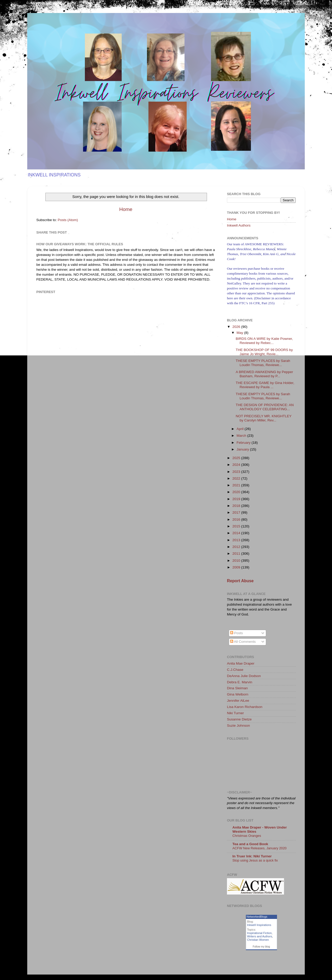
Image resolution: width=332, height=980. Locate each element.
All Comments (243, 642)
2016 (237, 519)
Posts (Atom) (68, 220)
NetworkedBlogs (257, 917)
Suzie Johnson (238, 726)
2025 (237, 458)
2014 (237, 533)
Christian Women (258, 940)
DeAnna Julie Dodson (244, 676)
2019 (237, 499)
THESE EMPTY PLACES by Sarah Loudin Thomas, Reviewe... (263, 363)
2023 (237, 472)
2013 (237, 540)
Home (126, 209)
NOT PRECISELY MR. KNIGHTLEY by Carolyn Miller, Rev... (264, 418)
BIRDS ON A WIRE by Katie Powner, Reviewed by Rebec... (264, 341)
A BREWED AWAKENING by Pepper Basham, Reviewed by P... (264, 374)
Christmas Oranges (247, 836)
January (243, 449)
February (244, 443)
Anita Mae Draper (241, 663)
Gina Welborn (238, 694)
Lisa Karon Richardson (245, 707)
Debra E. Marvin (240, 682)
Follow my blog (261, 947)
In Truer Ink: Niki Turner (252, 856)
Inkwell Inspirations (259, 925)
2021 (237, 485)
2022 (237, 478)
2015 (237, 526)
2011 (237, 554)
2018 (237, 506)
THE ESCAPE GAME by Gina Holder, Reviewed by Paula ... (265, 385)
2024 (237, 465)
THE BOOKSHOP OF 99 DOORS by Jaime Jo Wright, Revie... (264, 352)
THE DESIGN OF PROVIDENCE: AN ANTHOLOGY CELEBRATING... (265, 407)
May (240, 333)
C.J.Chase (235, 670)
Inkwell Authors (239, 225)
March (242, 436)
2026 (237, 327)
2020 (237, 492)
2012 (237, 547)
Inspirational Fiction (260, 933)
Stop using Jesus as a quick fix (255, 860)
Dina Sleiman (237, 688)
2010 (237, 561)
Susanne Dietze (239, 719)
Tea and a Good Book (250, 844)
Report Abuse (240, 581)
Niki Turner (235, 713)
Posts (237, 633)
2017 (237, 512)
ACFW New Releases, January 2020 (260, 848)
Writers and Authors (260, 936)
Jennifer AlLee (238, 701)
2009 (237, 567)
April (241, 429)
